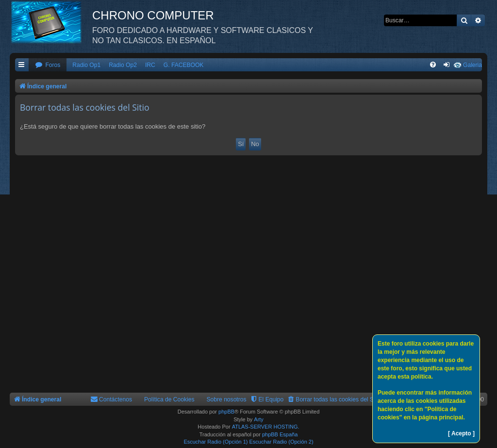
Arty (259, 419)
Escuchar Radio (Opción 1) (215, 442)
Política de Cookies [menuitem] (169, 399)
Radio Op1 (86, 65)
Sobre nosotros (227, 399)
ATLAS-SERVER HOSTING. (266, 427)
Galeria (472, 65)
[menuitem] (48, 65)
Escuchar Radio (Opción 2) (282, 442)
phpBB (226, 412)
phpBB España (280, 434)
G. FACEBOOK (184, 65)
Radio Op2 (123, 65)
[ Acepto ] (461, 433)
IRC (150, 65)
